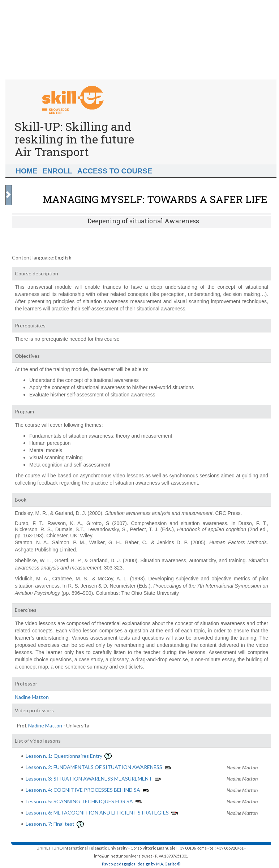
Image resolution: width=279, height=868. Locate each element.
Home (27, 171)
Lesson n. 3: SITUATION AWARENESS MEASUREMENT (89, 779)
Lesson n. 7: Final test (50, 824)
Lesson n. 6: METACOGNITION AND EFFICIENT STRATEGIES (97, 813)
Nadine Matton (32, 697)
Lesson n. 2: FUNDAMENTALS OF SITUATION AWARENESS (94, 767)
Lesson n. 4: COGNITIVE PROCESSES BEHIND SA (83, 790)
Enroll (57, 171)
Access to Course (115, 171)
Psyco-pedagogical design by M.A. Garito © (141, 864)
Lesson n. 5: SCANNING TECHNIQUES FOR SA (79, 801)
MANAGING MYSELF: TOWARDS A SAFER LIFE (155, 199)
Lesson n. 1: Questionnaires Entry (64, 756)
